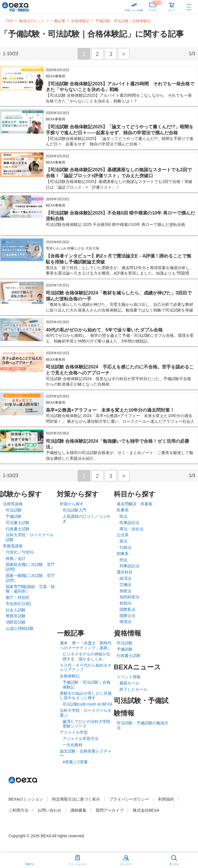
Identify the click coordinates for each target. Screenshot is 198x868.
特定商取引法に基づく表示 (76, 799)
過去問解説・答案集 (135, 504)
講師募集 (79, 810)
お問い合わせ (49, 810)
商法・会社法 (131, 529)
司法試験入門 (75, 510)
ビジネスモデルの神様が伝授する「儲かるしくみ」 (86, 656)
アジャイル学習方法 (81, 739)
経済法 (125, 578)
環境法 (125, 622)
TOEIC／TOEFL (20, 552)
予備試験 (14, 516)
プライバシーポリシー (129, 799)
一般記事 (58, 21)
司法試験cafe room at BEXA (87, 704)
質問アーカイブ (110, 810)
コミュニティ (126, 864)
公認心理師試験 (20, 628)
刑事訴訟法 (129, 566)
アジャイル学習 (74, 732)
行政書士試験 (18, 529)
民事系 (123, 510)
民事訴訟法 (129, 523)
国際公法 (127, 616)
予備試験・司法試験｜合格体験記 (123, 21)
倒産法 (125, 591)
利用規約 (166, 799)
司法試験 (14, 510)
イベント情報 (129, 677)
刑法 (123, 560)
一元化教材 (73, 745)
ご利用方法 (18, 810)
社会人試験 (16, 610)
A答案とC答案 (75, 762)
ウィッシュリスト (78, 859)
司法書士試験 (18, 523)
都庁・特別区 (18, 597)
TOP (10, 21)
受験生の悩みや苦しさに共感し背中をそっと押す (86, 696)
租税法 (125, 603)
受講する (30, 864)
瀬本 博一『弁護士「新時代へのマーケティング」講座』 (86, 645)
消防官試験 (16, 622)
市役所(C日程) (18, 604)
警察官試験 (16, 616)
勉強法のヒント (32, 21)
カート (172, 10)
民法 (123, 516)
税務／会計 (16, 558)
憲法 (123, 541)
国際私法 (127, 609)
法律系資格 (13, 504)
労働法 (125, 585)
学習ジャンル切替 (134, 10)
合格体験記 (80, 21)
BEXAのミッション (26, 799)
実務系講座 (13, 546)
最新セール (129, 683)
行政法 (125, 547)
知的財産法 (129, 597)
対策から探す (72, 504)
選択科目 (125, 572)
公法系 (123, 535)
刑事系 (123, 554)
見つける (174, 864)
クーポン (155, 6)
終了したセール (133, 689)
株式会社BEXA (146, 810)
